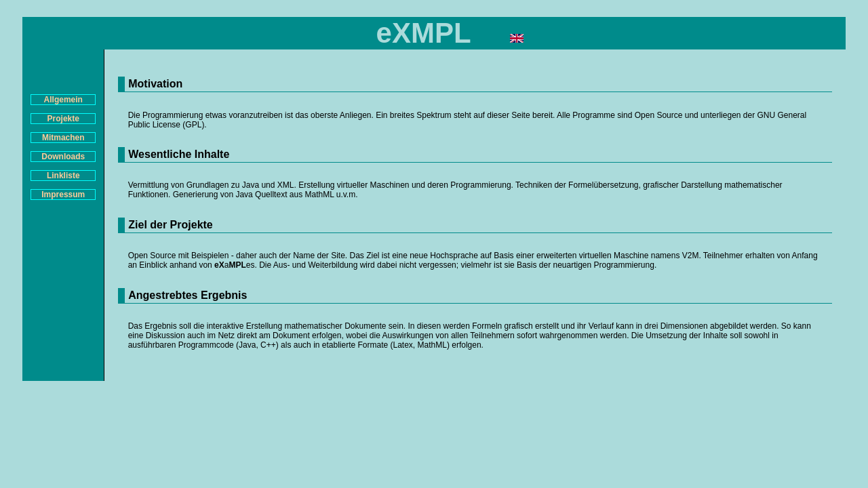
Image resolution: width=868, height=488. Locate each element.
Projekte (63, 119)
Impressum (63, 195)
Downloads (63, 157)
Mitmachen (63, 138)
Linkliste (63, 176)
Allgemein (63, 100)
